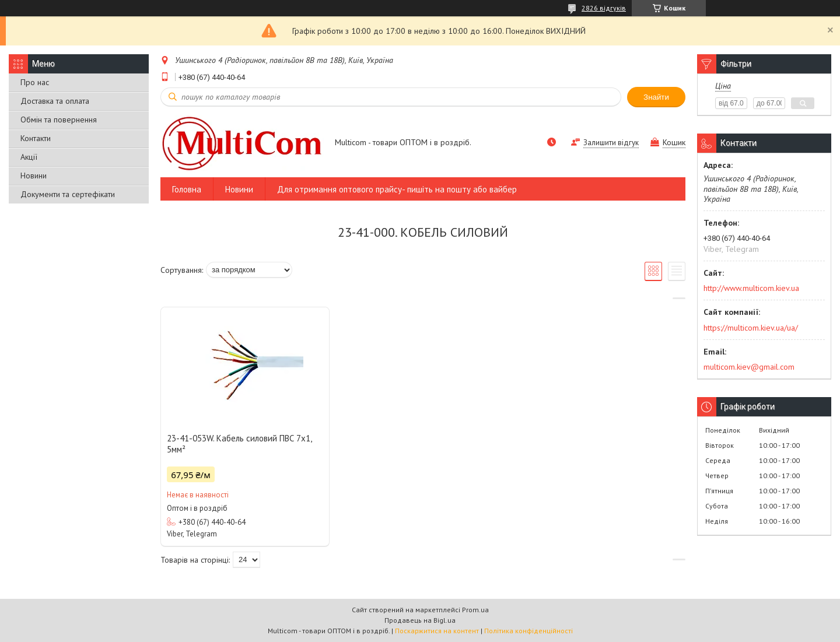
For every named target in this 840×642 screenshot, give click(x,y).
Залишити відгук (611, 143)
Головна (187, 189)
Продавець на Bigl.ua (420, 620)
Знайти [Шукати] (656, 97)
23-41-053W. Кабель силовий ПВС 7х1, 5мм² (239, 444)
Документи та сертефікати (68, 194)
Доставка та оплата (55, 101)
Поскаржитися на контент (437, 631)
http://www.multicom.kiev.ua (751, 288)
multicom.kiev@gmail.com (749, 367)
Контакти (36, 138)
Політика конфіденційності (528, 631)
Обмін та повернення (59, 120)
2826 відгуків (604, 8)
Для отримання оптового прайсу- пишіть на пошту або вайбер (397, 189)
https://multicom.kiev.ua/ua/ (751, 328)
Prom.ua (475, 610)
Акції (29, 157)
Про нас (35, 82)
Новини (34, 176)
